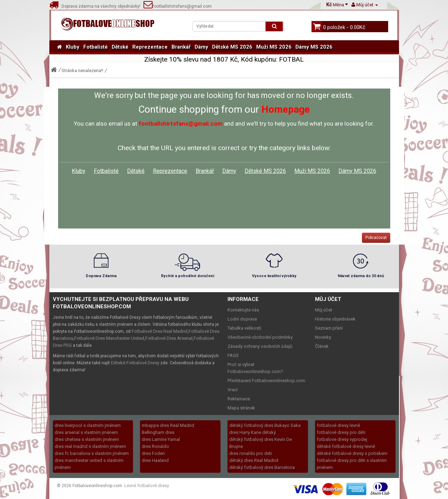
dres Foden (153, 453)
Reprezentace (150, 47)
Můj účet (324, 310)
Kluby (73, 47)
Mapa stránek (241, 408)
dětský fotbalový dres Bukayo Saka (265, 425)
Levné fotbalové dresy (147, 486)
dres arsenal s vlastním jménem (86, 432)
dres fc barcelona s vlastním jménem (92, 453)
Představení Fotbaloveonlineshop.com (266, 381)
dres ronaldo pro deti (251, 453)
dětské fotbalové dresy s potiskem (352, 453)
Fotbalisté (96, 47)
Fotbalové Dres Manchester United (109, 338)
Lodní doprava (242, 319)
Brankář (181, 47)
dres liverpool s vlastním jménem (88, 425)
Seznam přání (329, 328)
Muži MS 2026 (274, 47)
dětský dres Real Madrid (254, 460)
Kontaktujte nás (243, 310)
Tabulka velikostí (244, 328)
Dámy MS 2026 (314, 47)
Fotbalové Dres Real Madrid (160, 331)
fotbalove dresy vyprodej (342, 439)
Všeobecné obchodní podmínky (260, 337)
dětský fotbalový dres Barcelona (262, 467)
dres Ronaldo (155, 446)
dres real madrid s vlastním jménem (90, 446)
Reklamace (239, 399)
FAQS (233, 355)
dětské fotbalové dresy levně (346, 446)
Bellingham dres (158, 432)
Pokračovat (376, 238)
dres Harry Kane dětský (253, 432)
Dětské (120, 47)
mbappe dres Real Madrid (168, 425)
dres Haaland (155, 460)
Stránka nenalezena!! (82, 71)
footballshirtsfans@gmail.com (178, 6)
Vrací (233, 390)
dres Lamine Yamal (161, 439)
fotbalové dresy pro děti (341, 432)
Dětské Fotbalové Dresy (135, 363)
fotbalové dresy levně (338, 425)
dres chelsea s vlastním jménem (87, 439)
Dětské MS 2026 (232, 47)
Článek (322, 346)
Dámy (201, 47)
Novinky (323, 337)
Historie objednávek (335, 319)
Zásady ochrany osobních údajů (260, 346)
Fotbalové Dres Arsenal (169, 338)
